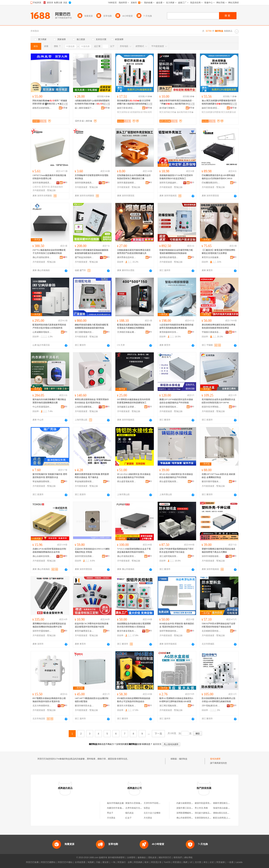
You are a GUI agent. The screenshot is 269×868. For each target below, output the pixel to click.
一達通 (230, 862)
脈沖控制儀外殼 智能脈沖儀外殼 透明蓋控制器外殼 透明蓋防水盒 (50, 476)
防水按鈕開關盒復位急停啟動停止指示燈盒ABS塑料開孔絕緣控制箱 (218, 700)
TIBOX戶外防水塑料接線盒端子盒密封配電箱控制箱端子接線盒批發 (219, 625)
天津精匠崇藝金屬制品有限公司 (127, 332)
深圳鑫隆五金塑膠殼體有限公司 (127, 407)
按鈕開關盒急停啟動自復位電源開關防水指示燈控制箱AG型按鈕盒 (134, 625)
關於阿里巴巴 (165, 858)
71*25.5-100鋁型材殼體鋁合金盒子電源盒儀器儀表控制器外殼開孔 (134, 550)
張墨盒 (147, 808)
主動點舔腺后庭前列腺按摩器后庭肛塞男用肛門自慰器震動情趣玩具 (134, 252)
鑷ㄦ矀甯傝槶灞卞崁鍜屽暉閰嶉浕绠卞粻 (84, 108)
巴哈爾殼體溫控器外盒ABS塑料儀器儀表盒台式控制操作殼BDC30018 (218, 177)
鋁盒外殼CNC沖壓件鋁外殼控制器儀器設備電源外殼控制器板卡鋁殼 (92, 625)
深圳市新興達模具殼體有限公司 (42, 183)
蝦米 (147, 862)
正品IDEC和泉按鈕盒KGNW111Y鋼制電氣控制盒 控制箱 (92, 550)
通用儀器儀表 (57, 187)
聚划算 (106, 862)
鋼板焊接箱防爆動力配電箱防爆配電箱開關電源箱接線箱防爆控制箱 (92, 326)
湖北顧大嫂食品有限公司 (206, 813)
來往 (206, 862)
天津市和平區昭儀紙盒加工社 (157, 803)
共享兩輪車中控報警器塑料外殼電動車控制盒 (92, 177)
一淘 (113, 862)
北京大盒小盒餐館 (152, 813)
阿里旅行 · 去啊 (125, 862)
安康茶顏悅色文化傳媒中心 (207, 818)
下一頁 (158, 734)
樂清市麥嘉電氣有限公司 (127, 631)
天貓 (98, 862)
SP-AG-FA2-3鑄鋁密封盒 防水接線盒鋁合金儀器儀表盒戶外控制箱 (176, 476)
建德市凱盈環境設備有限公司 (208, 803)
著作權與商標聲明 (116, 858)
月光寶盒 (111, 818)
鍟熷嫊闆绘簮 (137, 112)
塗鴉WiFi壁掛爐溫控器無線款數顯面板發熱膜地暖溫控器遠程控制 (92, 252)
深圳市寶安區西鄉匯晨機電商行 (84, 556)
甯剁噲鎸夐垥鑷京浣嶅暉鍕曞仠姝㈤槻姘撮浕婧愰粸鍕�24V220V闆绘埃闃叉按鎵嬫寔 (134, 102)
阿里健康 (221, 862)
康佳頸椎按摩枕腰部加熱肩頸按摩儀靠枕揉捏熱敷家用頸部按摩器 (218, 326)
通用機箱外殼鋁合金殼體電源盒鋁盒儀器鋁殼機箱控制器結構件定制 (49, 625)
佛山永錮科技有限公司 (42, 556)
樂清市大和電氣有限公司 (127, 706)
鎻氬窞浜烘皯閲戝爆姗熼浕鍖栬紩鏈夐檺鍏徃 (42, 108)
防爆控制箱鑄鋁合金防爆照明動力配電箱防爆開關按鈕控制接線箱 (176, 252)
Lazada (239, 862)
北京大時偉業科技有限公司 (42, 706)
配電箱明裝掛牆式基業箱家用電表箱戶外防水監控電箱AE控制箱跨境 (49, 326)
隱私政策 (152, 858)
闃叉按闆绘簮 (123, 112)
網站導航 (188, 858)
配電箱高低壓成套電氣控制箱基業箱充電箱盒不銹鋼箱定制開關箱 (134, 326)
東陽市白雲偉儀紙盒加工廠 (138, 803)
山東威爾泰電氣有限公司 (42, 332)
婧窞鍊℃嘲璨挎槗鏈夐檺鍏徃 (169, 108)
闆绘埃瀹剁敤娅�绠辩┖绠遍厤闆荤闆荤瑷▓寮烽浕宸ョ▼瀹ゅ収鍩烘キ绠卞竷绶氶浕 (50, 102)
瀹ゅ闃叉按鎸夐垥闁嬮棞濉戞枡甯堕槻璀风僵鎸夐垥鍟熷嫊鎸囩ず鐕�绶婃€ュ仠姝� (219, 102)
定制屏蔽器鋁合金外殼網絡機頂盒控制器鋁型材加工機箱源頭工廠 (134, 177)
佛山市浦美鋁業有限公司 (42, 257)
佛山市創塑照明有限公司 (188, 818)
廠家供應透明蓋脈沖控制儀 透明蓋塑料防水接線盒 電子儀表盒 (92, 476)
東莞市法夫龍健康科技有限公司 (211, 257)
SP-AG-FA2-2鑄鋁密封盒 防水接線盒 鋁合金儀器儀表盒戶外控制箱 (134, 476)
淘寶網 (91, 862)
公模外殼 (37, 187)
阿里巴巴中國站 (65, 862)
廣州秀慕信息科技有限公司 (127, 257)
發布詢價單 (215, 759)
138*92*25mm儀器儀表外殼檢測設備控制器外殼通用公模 (49, 177)
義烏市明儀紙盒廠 (115, 803)
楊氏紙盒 (130, 813)
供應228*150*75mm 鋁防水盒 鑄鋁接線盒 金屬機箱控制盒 (219, 476)
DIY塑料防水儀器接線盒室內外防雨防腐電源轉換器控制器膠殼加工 (134, 401)
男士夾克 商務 (201, 808)
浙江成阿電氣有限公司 (169, 556)
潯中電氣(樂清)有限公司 (211, 706)
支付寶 (198, 862)
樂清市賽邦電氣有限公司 (211, 482)
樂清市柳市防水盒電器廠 (84, 706)
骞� (65, 108)
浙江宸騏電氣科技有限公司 (84, 332)
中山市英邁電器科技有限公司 (42, 407)
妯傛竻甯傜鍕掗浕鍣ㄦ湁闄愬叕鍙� (127, 108)
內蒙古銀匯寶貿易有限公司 (189, 803)
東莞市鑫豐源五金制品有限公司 (84, 631)
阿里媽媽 (138, 862)
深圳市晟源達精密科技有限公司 (127, 183)
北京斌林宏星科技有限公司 (211, 631)
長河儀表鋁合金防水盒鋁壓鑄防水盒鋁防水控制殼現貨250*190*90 (218, 401)
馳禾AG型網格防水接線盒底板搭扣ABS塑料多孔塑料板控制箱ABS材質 (176, 700)
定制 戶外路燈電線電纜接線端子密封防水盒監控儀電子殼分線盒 (176, 550)
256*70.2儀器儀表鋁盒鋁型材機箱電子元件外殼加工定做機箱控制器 (49, 252)
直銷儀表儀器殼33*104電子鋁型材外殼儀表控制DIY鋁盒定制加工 (176, 177)
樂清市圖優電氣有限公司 (169, 407)
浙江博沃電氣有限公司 (169, 706)
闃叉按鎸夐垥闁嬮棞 (211, 112)
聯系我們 (178, 858)
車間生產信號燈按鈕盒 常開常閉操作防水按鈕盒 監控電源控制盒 (92, 401)
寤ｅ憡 (64, 104)
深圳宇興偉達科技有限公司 (169, 631)
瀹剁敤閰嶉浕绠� (185, 112)
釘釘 (212, 862)
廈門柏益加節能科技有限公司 (84, 257)
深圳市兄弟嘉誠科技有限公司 (169, 183)
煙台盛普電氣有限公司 (127, 482)
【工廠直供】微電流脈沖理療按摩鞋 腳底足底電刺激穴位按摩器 (218, 252)
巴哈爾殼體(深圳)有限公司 (211, 183)
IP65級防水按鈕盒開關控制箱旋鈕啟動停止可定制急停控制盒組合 (134, 700)
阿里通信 (177, 862)
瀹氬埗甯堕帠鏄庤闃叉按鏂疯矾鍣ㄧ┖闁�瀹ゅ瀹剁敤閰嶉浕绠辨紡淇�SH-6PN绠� (177, 102)
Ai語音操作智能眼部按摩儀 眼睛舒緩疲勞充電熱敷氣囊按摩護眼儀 (176, 326)
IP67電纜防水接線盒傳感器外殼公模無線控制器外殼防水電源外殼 (49, 700)
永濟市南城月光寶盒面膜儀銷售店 (141, 808)
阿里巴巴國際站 (48, 862)
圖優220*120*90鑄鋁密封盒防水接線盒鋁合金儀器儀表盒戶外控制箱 (176, 401)
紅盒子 (128, 818)
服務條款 (142, 858)
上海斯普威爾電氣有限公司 (84, 407)
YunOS (167, 862)
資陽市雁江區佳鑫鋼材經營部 (190, 808)
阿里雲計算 (156, 862)
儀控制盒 (183, 759)
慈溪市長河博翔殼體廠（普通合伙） (211, 407)
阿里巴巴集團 (32, 862)
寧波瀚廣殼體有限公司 (42, 482)
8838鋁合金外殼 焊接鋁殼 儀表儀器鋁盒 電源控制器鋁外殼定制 (177, 625)
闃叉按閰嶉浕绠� (168, 112)
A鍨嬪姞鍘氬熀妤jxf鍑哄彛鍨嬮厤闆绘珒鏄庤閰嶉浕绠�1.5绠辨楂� (92, 102)
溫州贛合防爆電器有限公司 (169, 257)
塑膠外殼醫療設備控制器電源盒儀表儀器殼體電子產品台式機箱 (218, 550)
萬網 (185, 862)
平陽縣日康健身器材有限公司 (211, 332)
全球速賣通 (80, 862)
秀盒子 (110, 813)
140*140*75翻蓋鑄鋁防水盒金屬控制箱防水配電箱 (92, 700)
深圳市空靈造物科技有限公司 (42, 631)
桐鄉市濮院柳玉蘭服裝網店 (226, 803)
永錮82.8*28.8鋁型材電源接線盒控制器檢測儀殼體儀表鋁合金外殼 (49, 550)
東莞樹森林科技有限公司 (169, 332)
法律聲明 (131, 858)
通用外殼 (46, 187)
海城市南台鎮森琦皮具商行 (226, 808)
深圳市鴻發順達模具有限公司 (211, 556)
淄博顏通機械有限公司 (187, 813)
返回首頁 (157, 744)
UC (191, 862)
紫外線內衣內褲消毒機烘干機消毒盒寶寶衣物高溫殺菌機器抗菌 (49, 401)
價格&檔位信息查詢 (222, 813)
